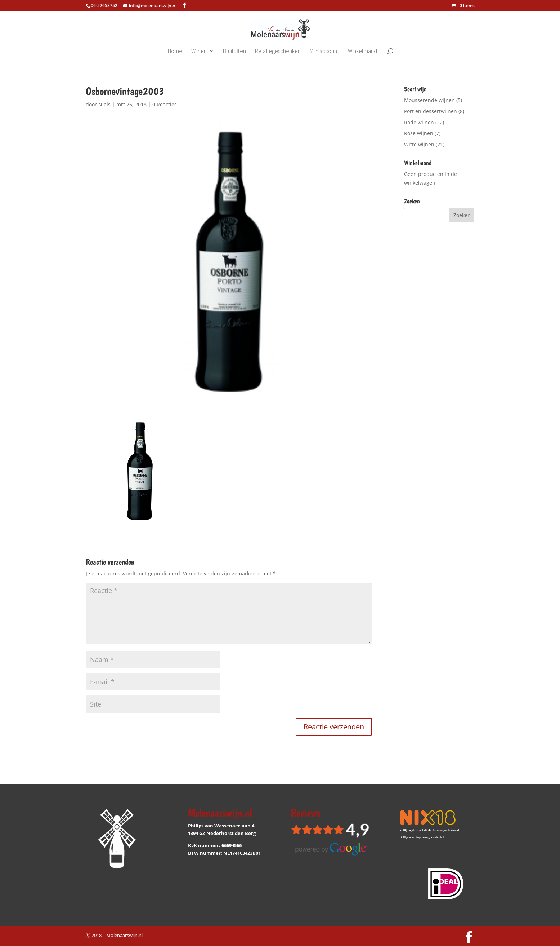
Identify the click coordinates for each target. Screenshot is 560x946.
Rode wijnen (419, 122)
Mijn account (324, 51)
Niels (104, 104)
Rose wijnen (419, 133)
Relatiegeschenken (278, 51)
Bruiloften (234, 51)
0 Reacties (165, 104)
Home (175, 51)
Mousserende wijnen (429, 100)
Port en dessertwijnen (431, 111)
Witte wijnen (419, 144)
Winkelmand (362, 51)
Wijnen (199, 51)
